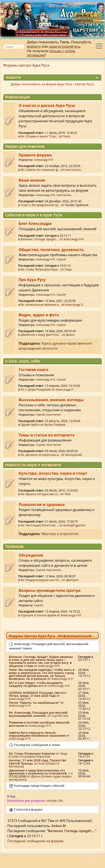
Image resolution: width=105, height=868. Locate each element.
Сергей (61, 259)
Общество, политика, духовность (51, 250)
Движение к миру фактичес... (41, 335)
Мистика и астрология (60, 534)
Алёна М (59, 826)
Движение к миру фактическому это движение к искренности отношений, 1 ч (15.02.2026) (41, 773)
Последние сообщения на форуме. (36, 841)
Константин (73, 170)
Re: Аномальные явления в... (41, 305)
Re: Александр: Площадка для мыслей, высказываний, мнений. (38, 714)
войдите (34, 46)
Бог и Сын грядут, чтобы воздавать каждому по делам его (36, 684)
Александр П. (74, 305)
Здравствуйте (30, 424)
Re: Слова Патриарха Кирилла (32, 753)
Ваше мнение (32, 180)
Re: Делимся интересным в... (41, 455)
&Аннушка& (73, 455)
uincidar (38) (55, 801)
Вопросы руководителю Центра (50, 590)
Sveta (67, 136)
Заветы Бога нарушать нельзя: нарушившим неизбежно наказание (37, 734)
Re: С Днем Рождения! (36, 389)
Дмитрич (72, 580)
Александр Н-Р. (44, 160)
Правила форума (35, 155)
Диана (70, 335)
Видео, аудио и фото (39, 315)
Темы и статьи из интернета (46, 435)
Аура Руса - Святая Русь (85, 18)
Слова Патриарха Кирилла (29, 756)
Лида (68, 269)
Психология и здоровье (42, 504)
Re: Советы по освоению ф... (40, 170)
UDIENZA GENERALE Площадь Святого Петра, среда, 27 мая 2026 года (37, 694)
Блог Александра (35, 223)
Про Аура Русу (32, 280)
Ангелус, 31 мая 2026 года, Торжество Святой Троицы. (37, 762)
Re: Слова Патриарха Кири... (40, 269)
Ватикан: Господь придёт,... (40, 239)
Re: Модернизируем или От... (41, 580)
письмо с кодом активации (51, 53)
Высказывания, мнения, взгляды (51, 400)
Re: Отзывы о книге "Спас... (40, 136)
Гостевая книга (33, 369)
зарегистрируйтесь (65, 46)
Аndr (42, 763)
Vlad (67, 494)
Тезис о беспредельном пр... (41, 205)
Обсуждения (31, 555)
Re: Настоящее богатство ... (40, 525)
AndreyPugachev (74, 525)
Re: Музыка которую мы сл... (40, 494)
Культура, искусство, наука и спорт (53, 473)
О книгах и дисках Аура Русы (47, 105)
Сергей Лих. (60, 716)
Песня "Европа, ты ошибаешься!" (34, 703)
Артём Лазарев (55, 424)
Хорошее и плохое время (38, 615)
